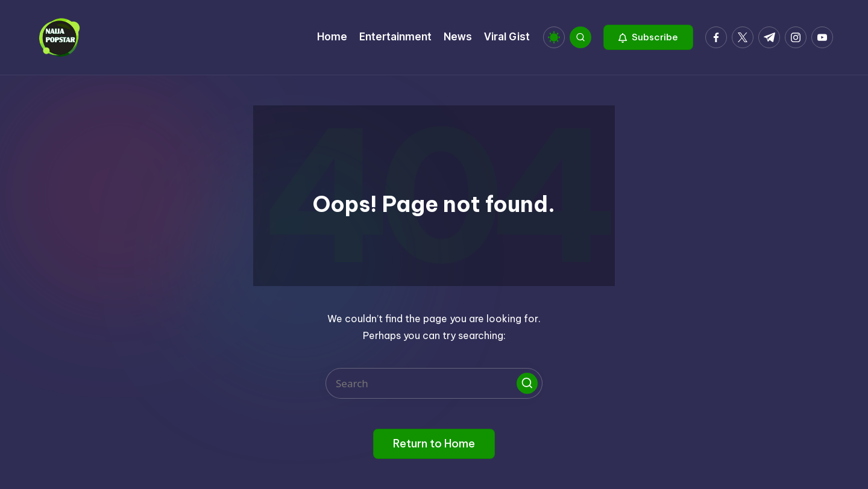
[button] (648, 37)
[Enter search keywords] (434, 383)
